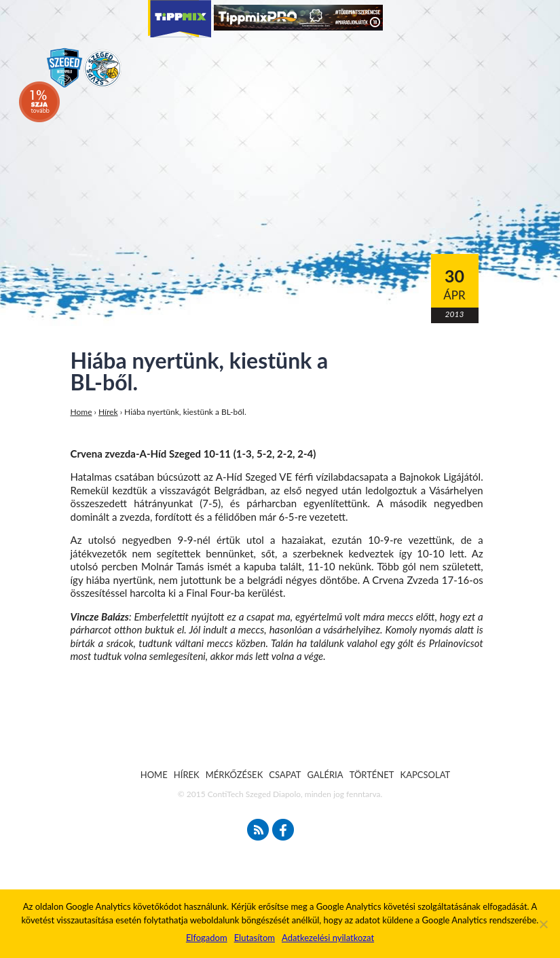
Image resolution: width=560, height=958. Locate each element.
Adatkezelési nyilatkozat (328, 938)
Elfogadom (207, 938)
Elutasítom (255, 938)
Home (81, 412)
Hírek (108, 412)
